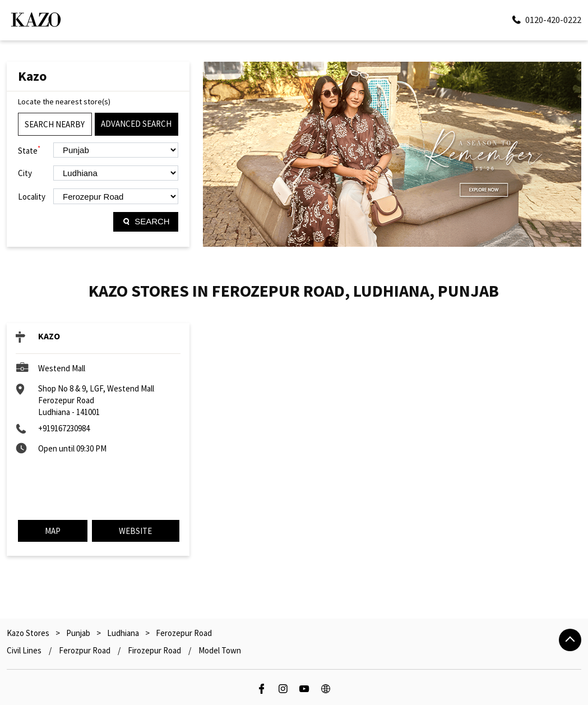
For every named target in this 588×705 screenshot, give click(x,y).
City (25, 173)
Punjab (78, 633)
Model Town (220, 650)
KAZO (49, 336)
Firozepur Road (154, 650)
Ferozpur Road (85, 650)
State (29, 150)
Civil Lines (24, 650)
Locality (32, 197)
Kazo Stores (29, 633)
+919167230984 (64, 428)
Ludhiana (123, 633)
